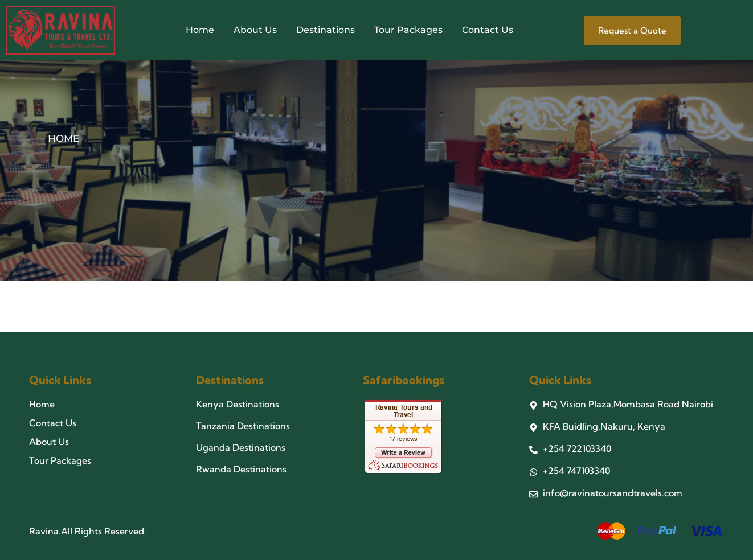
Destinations (326, 30)
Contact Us (488, 30)
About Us (255, 30)
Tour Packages (408, 30)
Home (200, 30)
